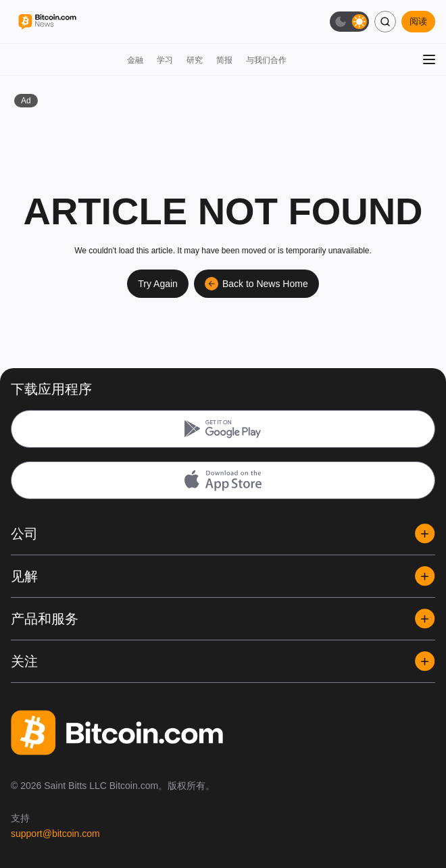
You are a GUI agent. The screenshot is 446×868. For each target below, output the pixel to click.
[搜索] (385, 22)
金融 (135, 60)
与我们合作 (266, 60)
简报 (224, 60)
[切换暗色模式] (349, 22)
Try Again (158, 284)
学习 (165, 60)
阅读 (418, 21)
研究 (195, 60)
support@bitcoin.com (55, 834)
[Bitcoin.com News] (47, 22)
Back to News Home (256, 284)
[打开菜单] (429, 59)
